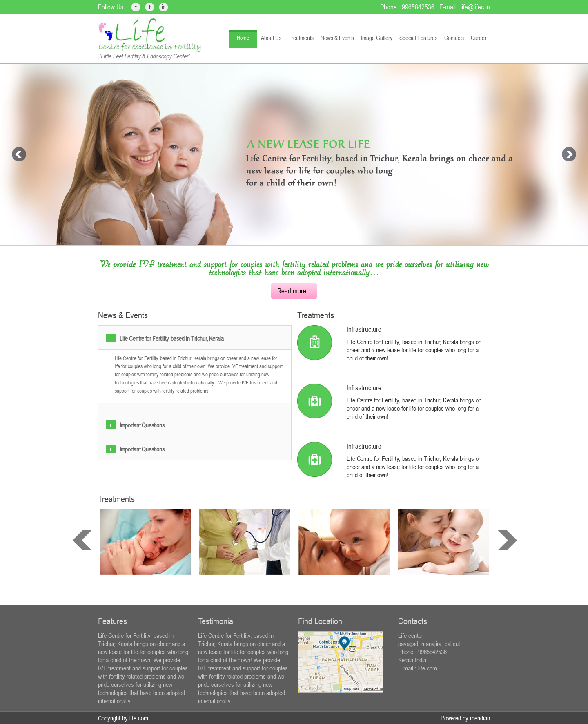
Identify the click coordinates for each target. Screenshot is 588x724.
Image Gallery (377, 38)
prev (82, 540)
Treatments (301, 38)
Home (243, 38)
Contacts (454, 38)
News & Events (337, 38)
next (508, 540)
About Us (271, 38)
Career (479, 38)
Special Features (418, 38)
